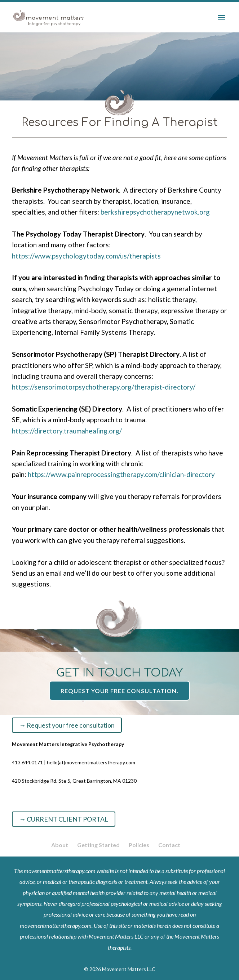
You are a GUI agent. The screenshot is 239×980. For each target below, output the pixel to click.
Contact (169, 845)
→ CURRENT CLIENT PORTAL (64, 819)
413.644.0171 (27, 762)
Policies (139, 845)
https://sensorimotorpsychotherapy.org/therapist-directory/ (104, 387)
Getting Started (98, 845)
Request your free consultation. (119, 691)
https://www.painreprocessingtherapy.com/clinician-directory (121, 474)
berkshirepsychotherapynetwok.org (155, 212)
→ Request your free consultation (67, 725)
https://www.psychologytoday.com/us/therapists (86, 256)
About (60, 845)
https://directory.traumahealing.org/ (67, 431)
